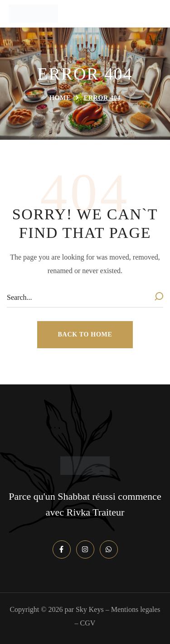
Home (60, 98)
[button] (85, 335)
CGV (88, 623)
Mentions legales (136, 609)
